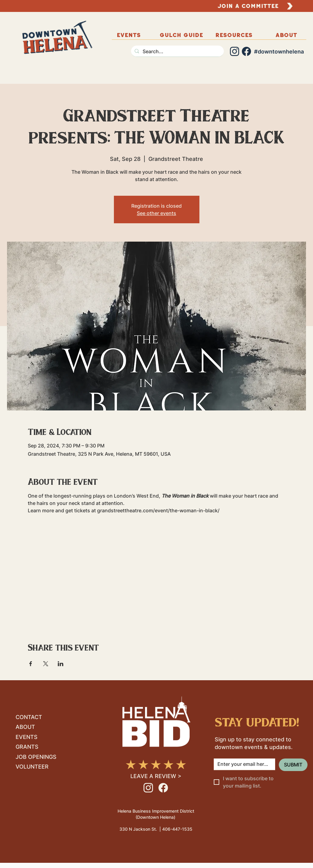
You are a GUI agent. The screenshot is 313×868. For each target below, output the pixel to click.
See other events (156, 213)
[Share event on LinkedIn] (61, 664)
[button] (286, 35)
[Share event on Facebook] (31, 664)
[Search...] (177, 51)
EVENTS (27, 737)
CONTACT (29, 717)
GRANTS (27, 747)
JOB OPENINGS (36, 757)
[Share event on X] (46, 664)
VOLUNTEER (32, 767)
